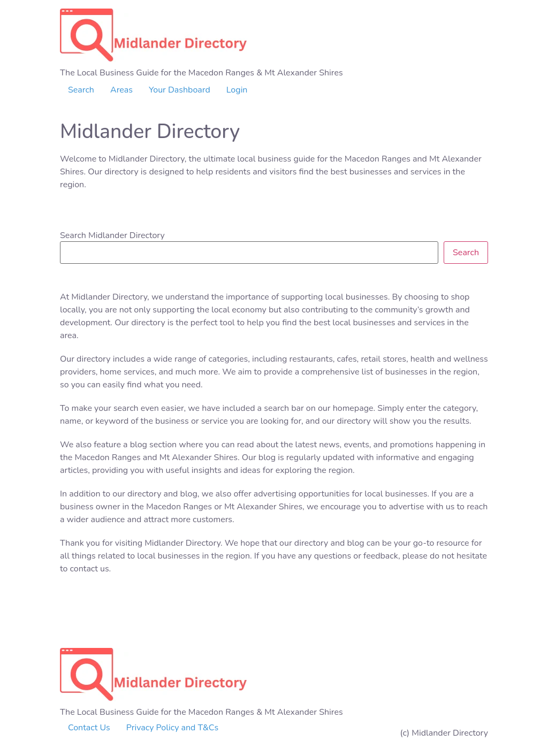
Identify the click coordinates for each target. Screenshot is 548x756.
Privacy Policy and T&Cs (172, 728)
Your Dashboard (180, 90)
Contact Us (89, 728)
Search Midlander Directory (112, 235)
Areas (121, 90)
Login (237, 90)
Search (81, 90)
